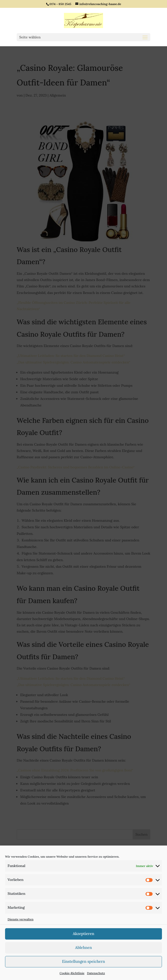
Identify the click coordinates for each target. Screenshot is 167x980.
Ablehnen (83, 948)
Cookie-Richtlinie (72, 973)
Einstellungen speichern (83, 961)
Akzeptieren (84, 934)
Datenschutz (96, 973)
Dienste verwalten (20, 919)
